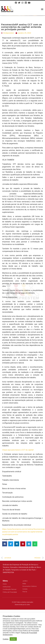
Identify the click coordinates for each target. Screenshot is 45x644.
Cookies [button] (6, 639)
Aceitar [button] (13, 639)
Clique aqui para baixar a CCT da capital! (18, 450)
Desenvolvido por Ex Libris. (22, 605)
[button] (42, 9)
